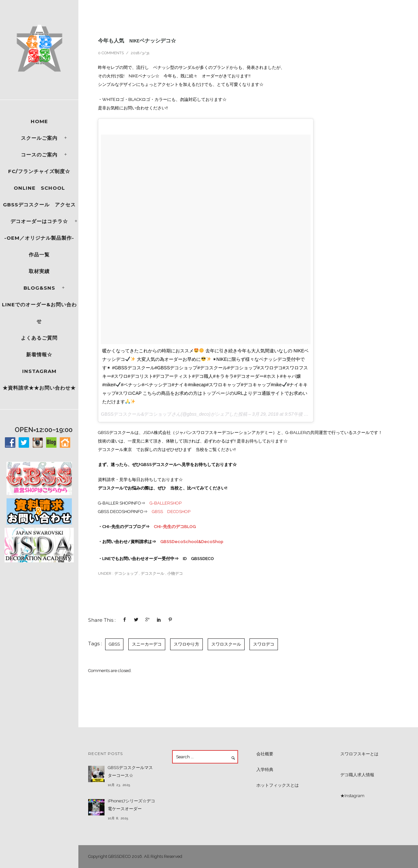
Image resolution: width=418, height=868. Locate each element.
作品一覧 (39, 255)
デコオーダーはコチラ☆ (39, 221)
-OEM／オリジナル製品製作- (39, 238)
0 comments (111, 53)
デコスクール (153, 573)
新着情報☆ (39, 354)
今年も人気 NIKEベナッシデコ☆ (137, 40)
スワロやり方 (186, 644)
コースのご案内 (39, 155)
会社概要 (265, 754)
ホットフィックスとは (278, 785)
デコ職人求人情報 (357, 775)
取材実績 (39, 271)
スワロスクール (226, 644)
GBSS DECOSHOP (171, 512)
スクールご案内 (39, 138)
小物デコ (175, 573)
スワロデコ (264, 644)
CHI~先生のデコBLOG (175, 527)
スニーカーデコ (147, 644)
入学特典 (265, 770)
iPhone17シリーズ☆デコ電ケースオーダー (131, 805)
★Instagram (352, 796)
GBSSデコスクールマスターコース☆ (130, 772)
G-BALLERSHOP (166, 503)
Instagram (39, 371)
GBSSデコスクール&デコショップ (136, 414)
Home (39, 121)
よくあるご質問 (39, 338)
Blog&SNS (39, 288)
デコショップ (126, 573)
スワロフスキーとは (359, 754)
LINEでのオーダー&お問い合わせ (39, 313)
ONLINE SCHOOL (39, 188)
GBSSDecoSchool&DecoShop (192, 542)
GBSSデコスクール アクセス (39, 205)
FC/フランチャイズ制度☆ (39, 171)
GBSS (114, 644)
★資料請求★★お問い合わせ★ (39, 388)
